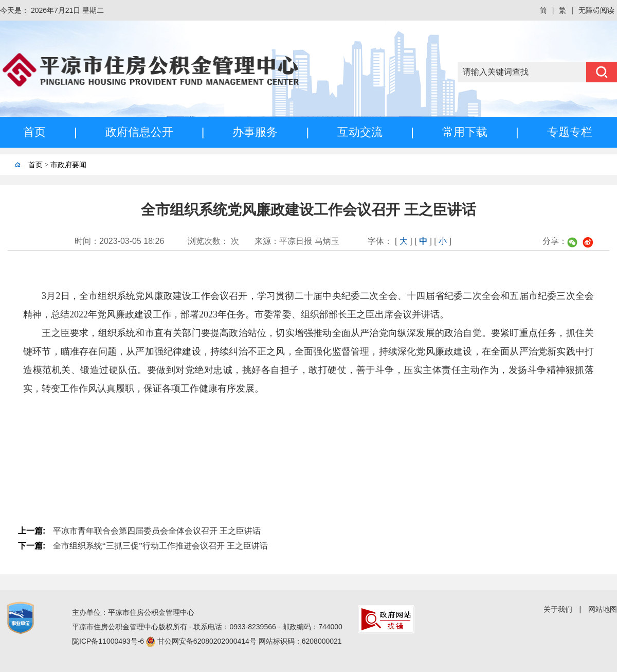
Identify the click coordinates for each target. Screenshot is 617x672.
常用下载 (465, 132)
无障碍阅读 (596, 10)
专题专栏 (570, 132)
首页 (34, 132)
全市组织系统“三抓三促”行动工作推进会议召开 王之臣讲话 (160, 546)
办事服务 (255, 132)
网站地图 (603, 609)
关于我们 (558, 609)
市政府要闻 (68, 165)
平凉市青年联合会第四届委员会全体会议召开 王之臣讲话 (157, 531)
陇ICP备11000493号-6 (109, 641)
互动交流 (360, 132)
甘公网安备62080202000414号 (208, 641)
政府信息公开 (139, 132)
